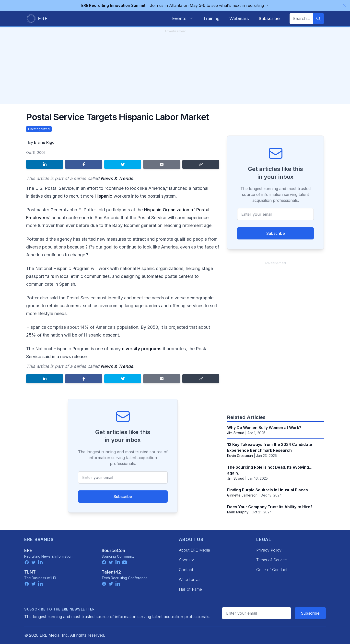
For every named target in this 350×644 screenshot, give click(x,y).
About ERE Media (194, 550)
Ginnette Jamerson (242, 495)
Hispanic (104, 196)
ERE (28, 550)
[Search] (318, 19)
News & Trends (117, 178)
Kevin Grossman (240, 456)
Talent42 (111, 572)
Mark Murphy (238, 512)
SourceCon (113, 550)
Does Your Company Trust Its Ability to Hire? (270, 507)
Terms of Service (272, 560)
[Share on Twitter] (123, 164)
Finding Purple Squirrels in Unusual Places (268, 490)
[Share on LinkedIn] (45, 164)
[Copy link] (201, 164)
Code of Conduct (272, 570)
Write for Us (190, 579)
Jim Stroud (236, 433)
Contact (186, 570)
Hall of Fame (190, 589)
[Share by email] (162, 164)
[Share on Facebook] (84, 164)
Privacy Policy (269, 550)
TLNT (30, 572)
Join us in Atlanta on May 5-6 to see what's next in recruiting (175, 5)
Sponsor (187, 560)
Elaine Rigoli (45, 142)
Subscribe (123, 497)
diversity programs (142, 349)
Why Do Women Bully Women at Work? (264, 428)
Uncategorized (39, 129)
